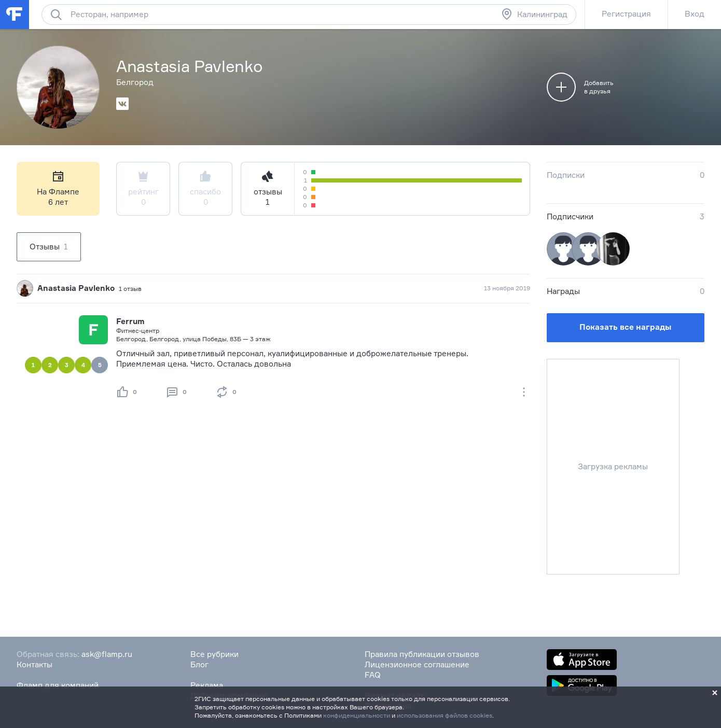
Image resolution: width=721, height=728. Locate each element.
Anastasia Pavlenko (76, 288)
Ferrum (130, 321)
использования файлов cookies (445, 715)
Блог (199, 664)
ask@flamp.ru (107, 654)
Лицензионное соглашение (417, 664)
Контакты (34, 664)
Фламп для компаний (58, 685)
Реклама (207, 685)
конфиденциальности (357, 715)
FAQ (373, 675)
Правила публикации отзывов (422, 654)
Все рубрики (214, 654)
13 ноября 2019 (507, 288)
